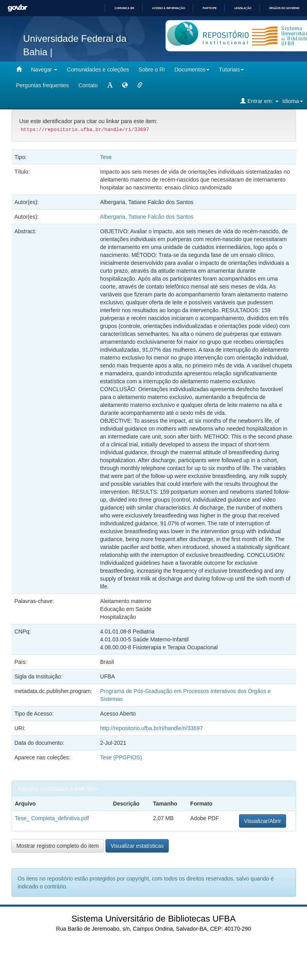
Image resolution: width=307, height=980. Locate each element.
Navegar (44, 69)
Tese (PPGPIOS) (121, 757)
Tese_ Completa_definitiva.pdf (52, 818)
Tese (106, 157)
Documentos (192, 69)
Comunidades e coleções (98, 69)
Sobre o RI (152, 69)
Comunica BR (124, 8)
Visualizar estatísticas (137, 846)
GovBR (17, 8)
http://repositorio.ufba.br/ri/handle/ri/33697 (151, 728)
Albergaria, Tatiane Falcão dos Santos (147, 217)
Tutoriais (231, 69)
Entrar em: (259, 101)
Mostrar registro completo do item (58, 846)
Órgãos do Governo (284, 8)
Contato (88, 85)
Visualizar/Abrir (263, 821)
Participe (210, 8)
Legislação (243, 8)
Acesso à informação (169, 8)
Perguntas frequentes (43, 85)
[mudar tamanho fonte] (110, 85)
